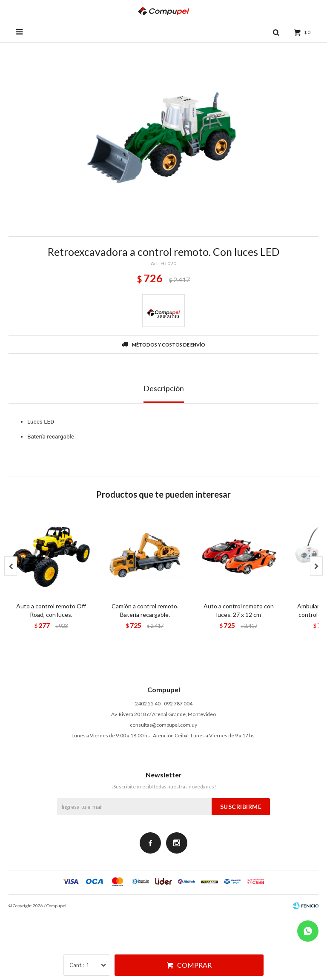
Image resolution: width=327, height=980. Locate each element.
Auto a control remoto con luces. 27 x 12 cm (239, 610)
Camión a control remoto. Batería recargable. (145, 610)
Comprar (194, 965)
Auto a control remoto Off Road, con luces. (51, 610)
